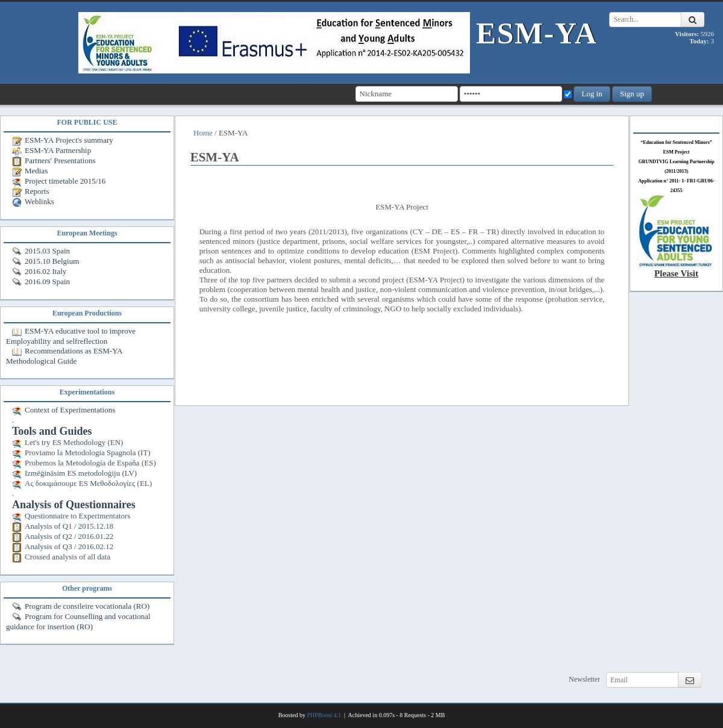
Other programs (87, 588)
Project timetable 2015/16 (59, 181)
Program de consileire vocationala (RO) (81, 606)
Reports (30, 191)
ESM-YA (537, 33)
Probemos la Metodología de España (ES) (84, 463)
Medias (30, 171)
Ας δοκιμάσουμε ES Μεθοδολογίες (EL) (82, 483)
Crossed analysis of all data (61, 557)
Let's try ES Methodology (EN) (67, 442)
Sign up (632, 94)
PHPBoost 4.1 (324, 715)
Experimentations (87, 392)
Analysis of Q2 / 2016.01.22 (63, 536)
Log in (592, 94)
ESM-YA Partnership (52, 150)
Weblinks (33, 201)
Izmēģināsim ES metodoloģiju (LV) (74, 473)
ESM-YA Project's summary (63, 140)
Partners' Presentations (54, 160)
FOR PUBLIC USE (87, 122)
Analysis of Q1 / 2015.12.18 (63, 526)
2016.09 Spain (41, 282)
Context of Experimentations (64, 410)
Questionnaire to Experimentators (71, 516)
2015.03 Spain (41, 251)
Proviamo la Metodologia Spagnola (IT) (81, 453)
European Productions (87, 313)
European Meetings (87, 233)
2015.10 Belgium (45, 261)
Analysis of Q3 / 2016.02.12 (63, 546)
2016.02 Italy (39, 271)
